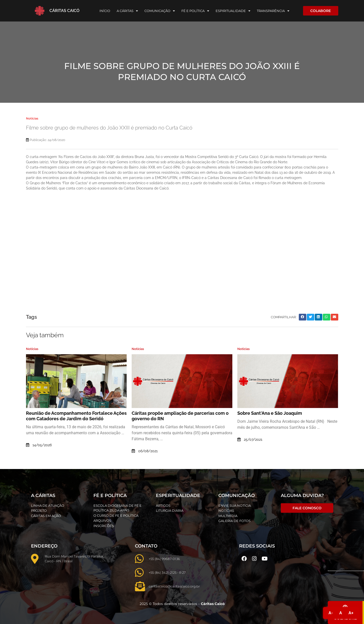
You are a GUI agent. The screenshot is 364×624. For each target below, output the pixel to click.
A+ (351, 613)
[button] (303, 317)
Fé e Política (195, 11)
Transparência (273, 11)
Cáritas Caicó (64, 11)
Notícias (32, 118)
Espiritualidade (233, 11)
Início (105, 11)
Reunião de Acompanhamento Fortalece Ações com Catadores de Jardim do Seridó (76, 416)
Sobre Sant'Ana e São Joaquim (270, 413)
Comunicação (160, 11)
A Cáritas (127, 11)
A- (331, 613)
